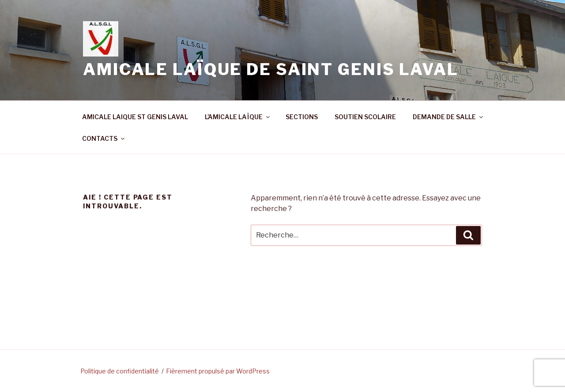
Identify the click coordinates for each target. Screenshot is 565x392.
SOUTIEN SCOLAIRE (365, 117)
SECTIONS (302, 117)
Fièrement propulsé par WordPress (218, 371)
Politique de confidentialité (120, 371)
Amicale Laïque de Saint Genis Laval (271, 69)
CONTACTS (104, 138)
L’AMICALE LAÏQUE (238, 117)
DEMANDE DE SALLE (448, 117)
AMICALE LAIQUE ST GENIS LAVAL (135, 117)
